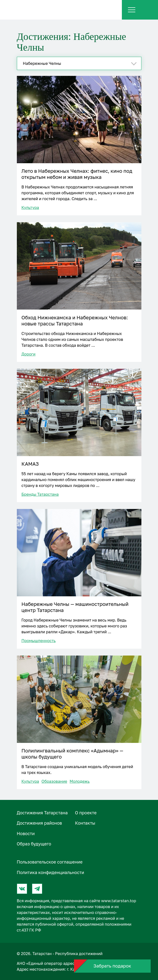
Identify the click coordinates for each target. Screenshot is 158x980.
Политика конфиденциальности (51, 872)
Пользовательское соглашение (50, 862)
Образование (54, 781)
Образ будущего (34, 844)
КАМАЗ (30, 464)
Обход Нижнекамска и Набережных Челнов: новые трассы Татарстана (75, 320)
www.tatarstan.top (119, 901)
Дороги (29, 354)
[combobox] (79, 63)
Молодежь (80, 781)
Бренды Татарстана (40, 494)
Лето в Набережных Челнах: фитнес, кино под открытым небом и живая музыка (77, 174)
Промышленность (39, 641)
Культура (30, 208)
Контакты (85, 823)
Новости (26, 834)
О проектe (86, 813)
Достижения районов (39, 823)
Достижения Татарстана (42, 813)
